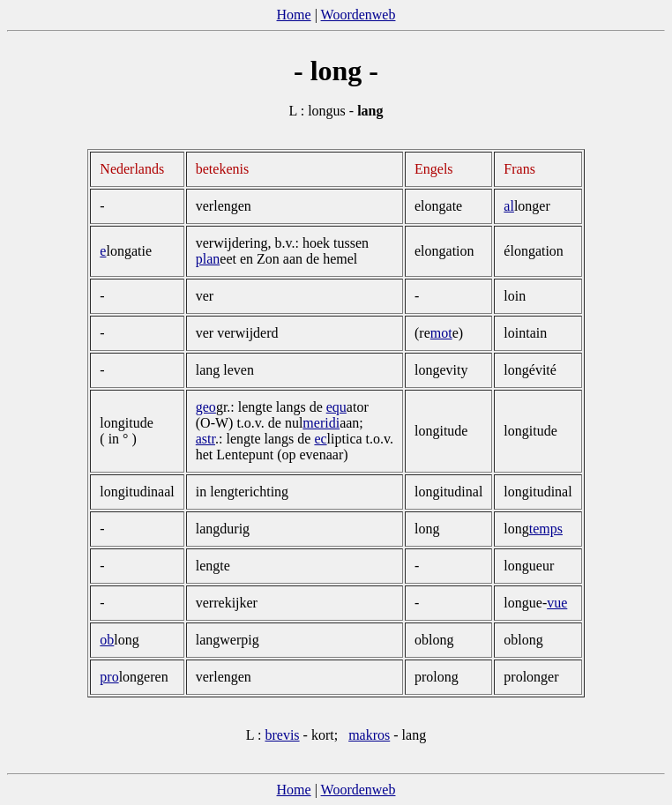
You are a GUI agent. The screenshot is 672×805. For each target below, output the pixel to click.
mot (441, 333)
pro (109, 677)
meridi (321, 423)
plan (208, 259)
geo (206, 407)
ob (107, 640)
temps (546, 529)
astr (205, 439)
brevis (282, 735)
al (509, 206)
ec (320, 439)
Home (294, 15)
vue (557, 603)
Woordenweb (358, 15)
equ (336, 407)
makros (369, 735)
